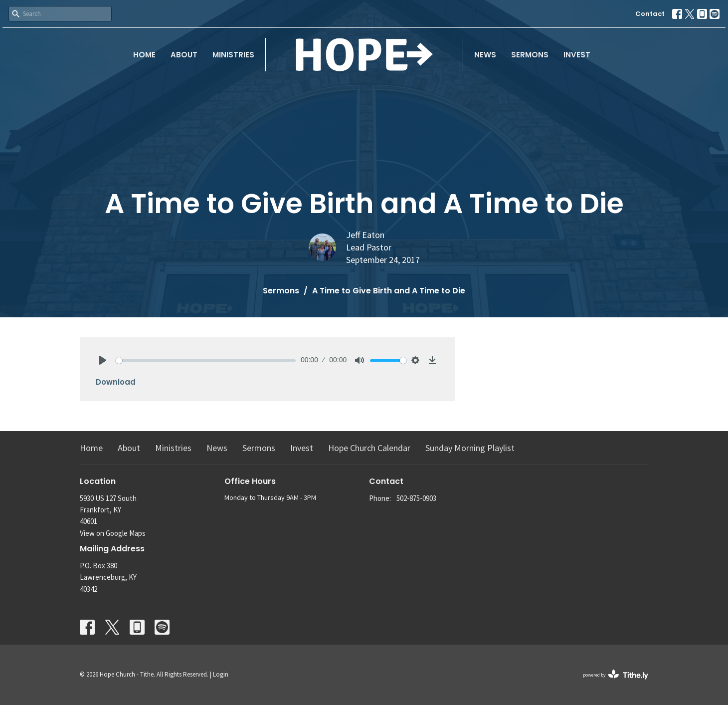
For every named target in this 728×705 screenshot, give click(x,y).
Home (144, 55)
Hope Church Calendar (369, 448)
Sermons (530, 55)
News (485, 55)
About (184, 55)
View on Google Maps (113, 533)
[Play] (103, 360)
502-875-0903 (416, 498)
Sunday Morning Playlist (470, 448)
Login (221, 674)
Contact (650, 14)
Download (116, 382)
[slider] (206, 360)
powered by (616, 675)
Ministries (233, 55)
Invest (577, 55)
